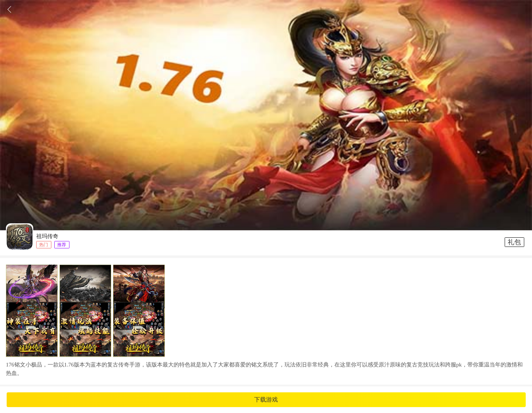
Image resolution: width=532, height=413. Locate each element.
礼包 (514, 242)
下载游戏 (266, 400)
